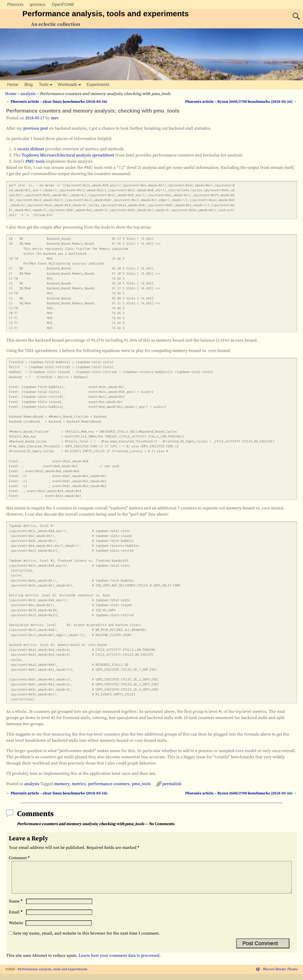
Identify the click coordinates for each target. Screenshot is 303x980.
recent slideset (31, 149)
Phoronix (15, 5)
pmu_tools (141, 784)
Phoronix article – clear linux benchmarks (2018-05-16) (57, 102)
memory (62, 784)
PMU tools (35, 161)
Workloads (71, 85)
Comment (20, 858)
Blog (29, 85)
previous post (36, 128)
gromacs (38, 5)
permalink (172, 784)
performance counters (109, 784)
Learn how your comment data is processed (119, 962)
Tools (47, 85)
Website (16, 929)
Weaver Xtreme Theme (280, 975)
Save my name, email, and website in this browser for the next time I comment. (87, 939)
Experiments (98, 85)
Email (16, 918)
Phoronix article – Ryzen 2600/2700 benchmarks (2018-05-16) (241, 102)
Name (16, 907)
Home (13, 85)
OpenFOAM (63, 5)
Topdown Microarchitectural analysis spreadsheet (68, 155)
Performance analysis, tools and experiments (106, 14)
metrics (79, 784)
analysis (28, 94)
